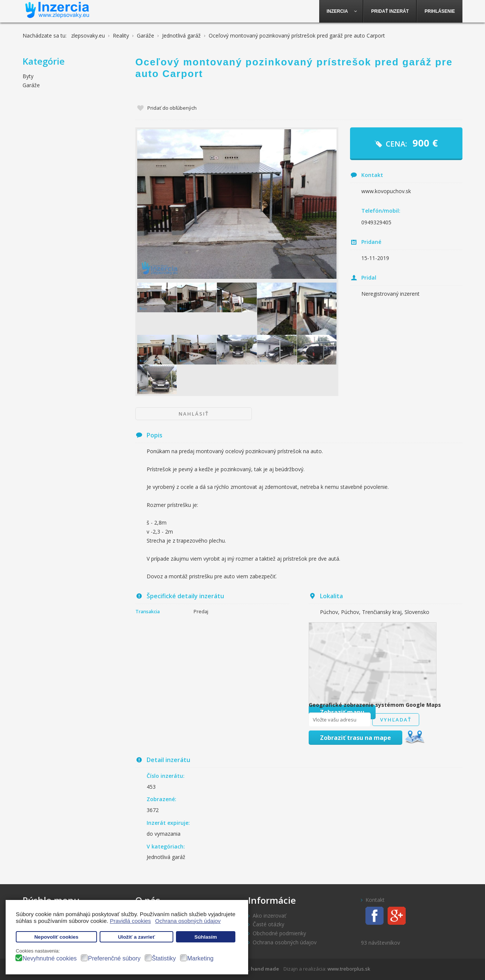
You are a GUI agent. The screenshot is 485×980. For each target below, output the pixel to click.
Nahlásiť (194, 414)
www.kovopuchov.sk (386, 191)
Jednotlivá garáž (166, 857)
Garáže (31, 85)
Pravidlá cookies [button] (130, 921)
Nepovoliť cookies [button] (56, 937)
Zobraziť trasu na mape (355, 738)
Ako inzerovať (269, 916)
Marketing (200, 958)
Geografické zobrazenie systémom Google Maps (375, 705)
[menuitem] (341, 11)
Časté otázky (268, 924)
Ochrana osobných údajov (285, 942)
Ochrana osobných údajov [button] (188, 921)
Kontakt (375, 900)
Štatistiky (164, 958)
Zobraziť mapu (342, 712)
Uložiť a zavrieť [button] (136, 937)
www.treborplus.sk (349, 969)
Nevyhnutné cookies (50, 958)
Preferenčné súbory (114, 958)
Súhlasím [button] (206, 937)
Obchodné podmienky (279, 933)
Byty (28, 76)
